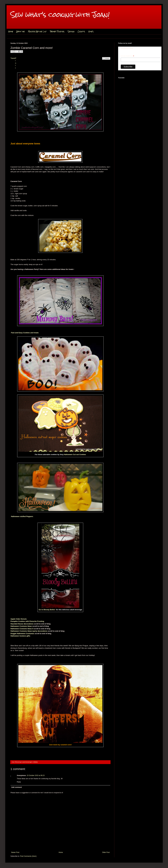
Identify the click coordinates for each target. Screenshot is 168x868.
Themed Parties (57, 32)
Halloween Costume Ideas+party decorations (29, 631)
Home (11, 32)
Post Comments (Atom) (28, 856)
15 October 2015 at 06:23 (36, 775)
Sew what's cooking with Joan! (60, 15)
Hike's (91, 32)
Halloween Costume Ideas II (22, 629)
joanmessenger (27, 762)
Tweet (13, 58)
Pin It (16, 63)
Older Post (106, 852)
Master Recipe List (37, 32)
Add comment (17, 787)
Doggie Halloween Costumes (22, 634)
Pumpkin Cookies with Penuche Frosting (27, 621)
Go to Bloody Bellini (47, 610)
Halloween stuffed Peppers (22, 516)
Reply (19, 782)
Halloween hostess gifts (20, 636)
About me (21, 32)
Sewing (71, 32)
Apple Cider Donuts (19, 619)
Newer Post (15, 852)
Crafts (81, 32)
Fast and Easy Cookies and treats (25, 333)
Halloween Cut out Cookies (75, 454)
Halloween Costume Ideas (21, 626)
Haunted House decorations (22, 624)
